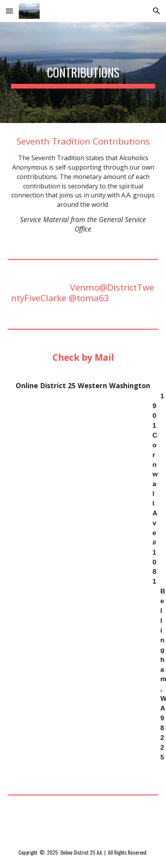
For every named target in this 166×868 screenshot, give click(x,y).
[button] (9, 11)
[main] (83, 72)
